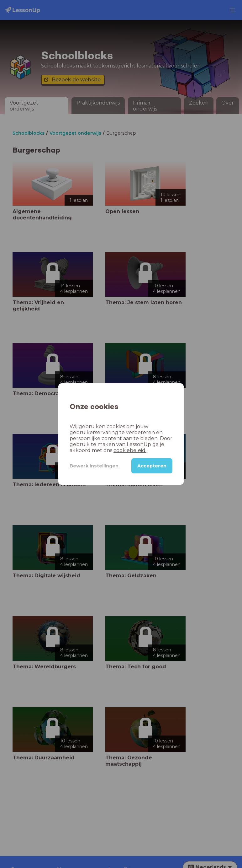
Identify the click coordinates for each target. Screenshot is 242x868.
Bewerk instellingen (94, 466)
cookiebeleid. (130, 450)
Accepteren (152, 466)
